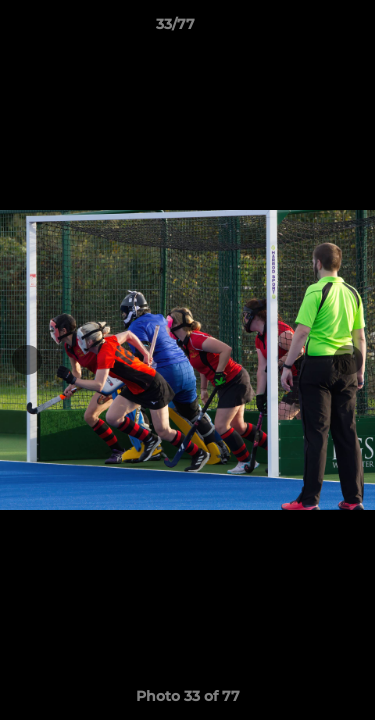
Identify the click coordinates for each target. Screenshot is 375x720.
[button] (303, 29)
